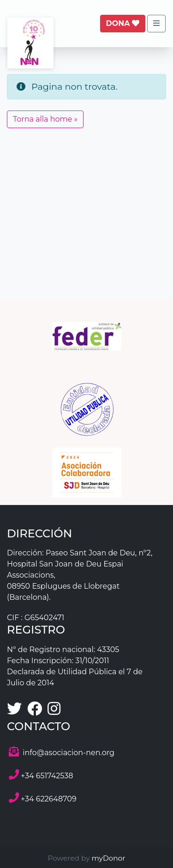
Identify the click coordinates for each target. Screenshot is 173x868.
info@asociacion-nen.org (69, 753)
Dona (123, 23)
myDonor (108, 858)
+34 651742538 (47, 776)
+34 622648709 (49, 799)
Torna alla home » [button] (45, 119)
